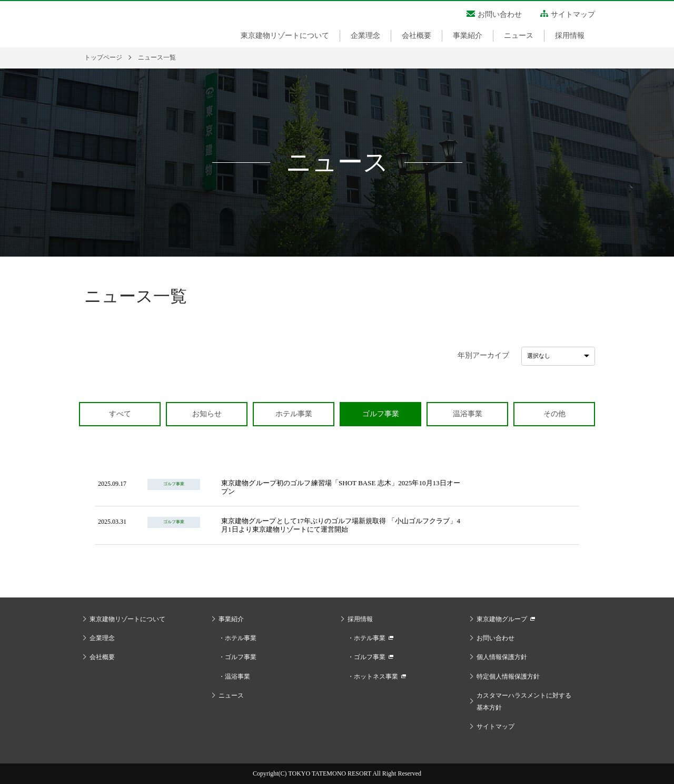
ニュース (519, 36)
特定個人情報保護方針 (508, 677)
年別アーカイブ (483, 355)
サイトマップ (573, 14)
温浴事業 (237, 677)
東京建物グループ (502, 619)
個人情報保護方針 (502, 657)
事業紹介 (468, 36)
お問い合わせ (500, 14)
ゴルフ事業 (241, 657)
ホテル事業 (241, 638)
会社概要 (417, 36)
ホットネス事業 (376, 677)
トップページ (103, 57)
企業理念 (365, 36)
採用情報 (570, 36)
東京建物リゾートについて (285, 36)
